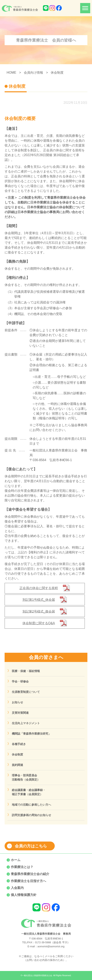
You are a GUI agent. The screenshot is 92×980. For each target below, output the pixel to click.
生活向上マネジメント (26, 723)
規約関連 (17, 765)
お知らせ (17, 702)
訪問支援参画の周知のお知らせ (31, 815)
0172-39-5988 (43, 942)
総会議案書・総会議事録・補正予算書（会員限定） (29, 792)
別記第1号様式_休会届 (39, 600)
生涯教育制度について (26, 692)
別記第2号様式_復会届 (39, 611)
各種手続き (19, 744)
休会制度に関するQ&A (39, 623)
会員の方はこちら (31, 846)
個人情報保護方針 (24, 895)
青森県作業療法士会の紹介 (30, 874)
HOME (11, 73)
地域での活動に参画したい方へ (31, 805)
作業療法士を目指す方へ (28, 881)
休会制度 (17, 754)
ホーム (16, 860)
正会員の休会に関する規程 (39, 588)
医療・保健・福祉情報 (26, 671)
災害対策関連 (20, 713)
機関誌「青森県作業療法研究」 (31, 734)
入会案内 (17, 888)
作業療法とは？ (22, 867)
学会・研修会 (20, 681)
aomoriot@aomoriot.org (51, 946)
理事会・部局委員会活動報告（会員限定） (26, 777)
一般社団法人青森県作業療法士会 (37, 975)
